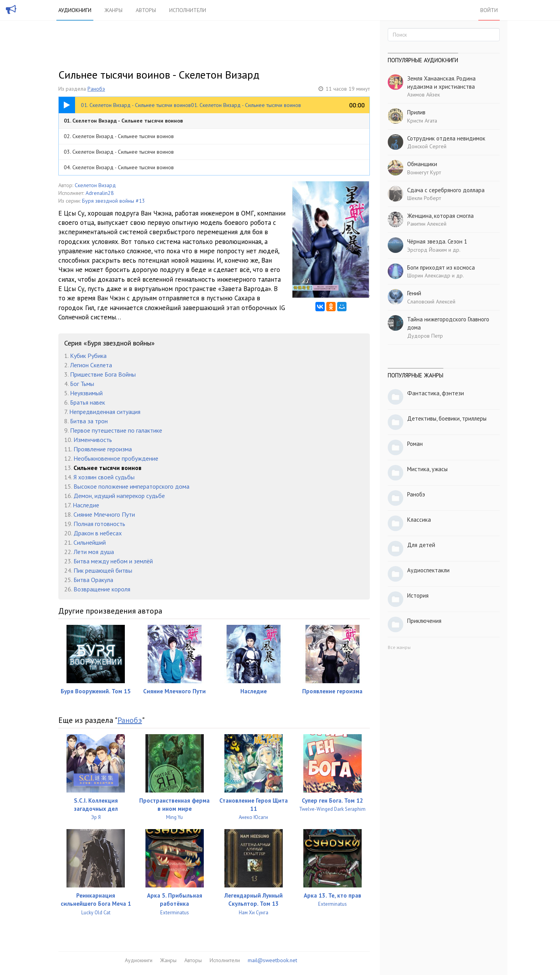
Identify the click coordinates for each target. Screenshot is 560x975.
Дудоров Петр (425, 336)
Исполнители (188, 10)
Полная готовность (99, 524)
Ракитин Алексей (427, 224)
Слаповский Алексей (431, 302)
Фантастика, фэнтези (436, 393)
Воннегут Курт (424, 172)
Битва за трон (89, 421)
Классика (419, 520)
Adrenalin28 (100, 193)
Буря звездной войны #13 (114, 201)
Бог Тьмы (82, 384)
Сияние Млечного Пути (104, 514)
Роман (415, 444)
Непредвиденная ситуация (105, 412)
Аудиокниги (75, 10)
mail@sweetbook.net (272, 960)
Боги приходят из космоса (441, 267)
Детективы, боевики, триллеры (447, 418)
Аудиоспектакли (428, 570)
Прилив (416, 112)
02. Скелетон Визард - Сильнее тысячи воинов (119, 136)
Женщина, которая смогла (440, 216)
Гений (414, 293)
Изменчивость (93, 440)
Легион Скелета (91, 365)
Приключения (424, 621)
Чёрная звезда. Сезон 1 (437, 241)
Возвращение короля (102, 589)
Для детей (421, 545)
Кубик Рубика (88, 356)
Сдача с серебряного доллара (446, 190)
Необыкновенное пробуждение (116, 458)
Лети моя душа (94, 552)
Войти (489, 10)
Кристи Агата (422, 121)
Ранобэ (96, 89)
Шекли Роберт (424, 198)
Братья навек (87, 402)
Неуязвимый (86, 393)
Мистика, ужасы (427, 469)
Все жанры (399, 647)
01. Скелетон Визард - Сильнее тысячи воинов (123, 121)
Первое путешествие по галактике (116, 430)
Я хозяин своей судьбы (104, 477)
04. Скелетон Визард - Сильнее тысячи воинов (119, 167)
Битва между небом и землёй (113, 561)
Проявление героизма (103, 449)
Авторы (146, 10)
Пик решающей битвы (103, 570)
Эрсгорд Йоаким (427, 250)
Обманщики (422, 164)
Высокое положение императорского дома (131, 486)
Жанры (114, 10)
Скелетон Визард (95, 185)
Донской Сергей (427, 146)
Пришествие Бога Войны (103, 374)
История (418, 595)
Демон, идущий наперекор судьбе (119, 496)
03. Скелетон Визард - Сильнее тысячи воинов (119, 152)
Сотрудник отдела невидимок (446, 138)
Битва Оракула (93, 580)
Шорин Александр (429, 275)
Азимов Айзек (423, 95)
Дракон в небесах (98, 533)
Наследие (86, 505)
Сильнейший (90, 542)
